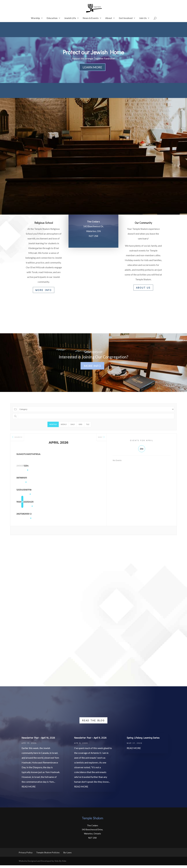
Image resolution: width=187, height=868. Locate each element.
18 (95, 491)
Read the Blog (93, 723)
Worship (35, 18)
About (109, 18)
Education (52, 18)
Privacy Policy (26, 855)
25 (95, 503)
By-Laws (68, 855)
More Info (44, 290)
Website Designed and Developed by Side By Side (43, 864)
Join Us (143, 18)
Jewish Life (70, 18)
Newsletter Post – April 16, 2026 (38, 740)
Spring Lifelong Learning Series (143, 740)
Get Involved (126, 18)
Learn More (92, 67)
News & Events (91, 18)
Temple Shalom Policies (48, 855)
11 (95, 478)
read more (29, 789)
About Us (143, 288)
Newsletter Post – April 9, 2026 (90, 740)
